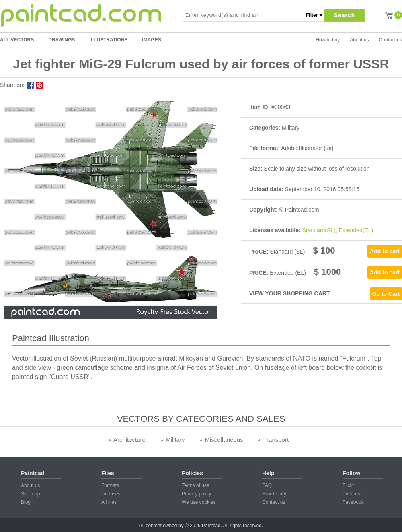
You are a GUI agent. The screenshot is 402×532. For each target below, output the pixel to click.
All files (109, 502)
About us (359, 40)
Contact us (391, 40)
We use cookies (199, 502)
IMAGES (151, 40)
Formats (110, 485)
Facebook (353, 502)
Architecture (129, 440)
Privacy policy (196, 494)
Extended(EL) (356, 230)
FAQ (267, 485)
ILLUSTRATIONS (108, 40)
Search (345, 15)
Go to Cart (386, 294)
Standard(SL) (319, 230)
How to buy (328, 40)
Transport (276, 440)
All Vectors (17, 40)
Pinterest (352, 494)
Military (175, 440)
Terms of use (196, 485)
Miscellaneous (224, 440)
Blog (26, 502)
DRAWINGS (62, 40)
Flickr (348, 485)
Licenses (111, 494)
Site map (30, 494)
